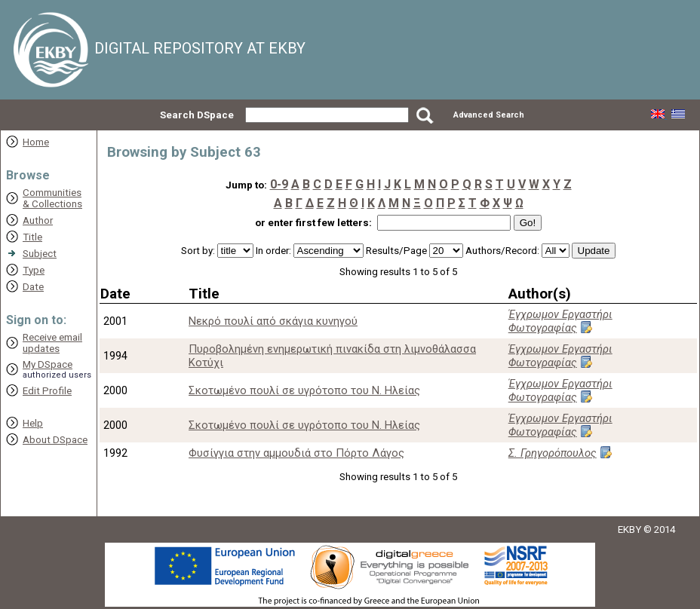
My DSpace (48, 364)
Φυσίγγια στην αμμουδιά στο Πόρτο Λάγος (296, 453)
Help (33, 423)
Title (32, 237)
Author (38, 220)
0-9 (279, 184)
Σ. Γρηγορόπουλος (553, 453)
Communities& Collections (52, 198)
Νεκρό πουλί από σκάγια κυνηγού (273, 321)
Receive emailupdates (52, 343)
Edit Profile (47, 391)
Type (34, 270)
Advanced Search (489, 115)
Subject (40, 254)
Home (36, 142)
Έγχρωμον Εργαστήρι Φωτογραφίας (560, 321)
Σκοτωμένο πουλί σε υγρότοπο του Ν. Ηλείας (304, 390)
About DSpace (55, 440)
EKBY (629, 529)
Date (33, 287)
